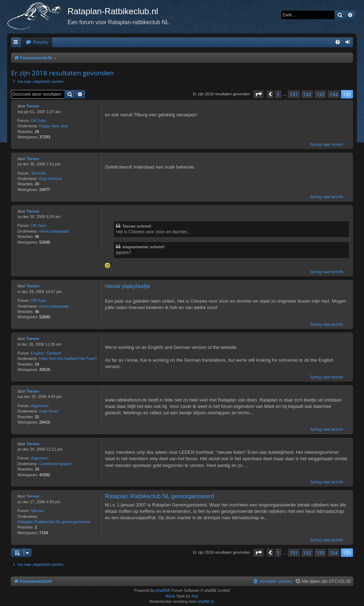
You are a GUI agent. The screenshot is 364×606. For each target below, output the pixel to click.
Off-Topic (39, 121)
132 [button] (307, 94)
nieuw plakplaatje (54, 231)
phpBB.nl (206, 601)
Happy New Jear (53, 126)
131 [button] (294, 94)
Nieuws (37, 511)
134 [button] (333, 94)
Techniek (39, 173)
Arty (195, 596)
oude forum (49, 411)
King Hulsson (51, 179)
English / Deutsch (46, 353)
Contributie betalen (55, 464)
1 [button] (278, 94)
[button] (258, 94)
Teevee (33, 106)
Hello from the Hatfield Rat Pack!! (68, 358)
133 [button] (320, 94)
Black (170, 596)
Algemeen (40, 406)
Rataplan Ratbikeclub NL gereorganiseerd (54, 522)
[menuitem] (37, 42)
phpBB (162, 590)
